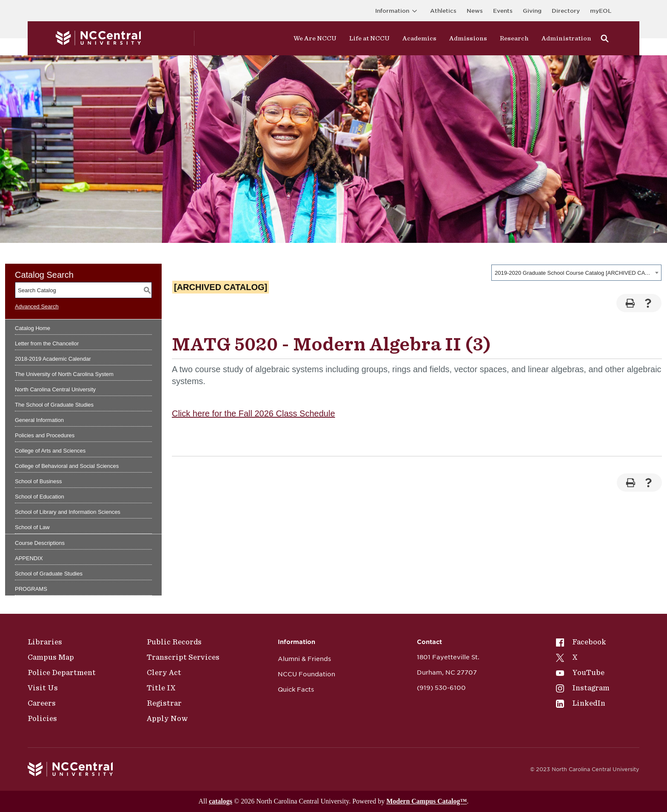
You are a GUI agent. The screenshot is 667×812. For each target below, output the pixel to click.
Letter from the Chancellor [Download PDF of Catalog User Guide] (47, 343)
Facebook (581, 642)
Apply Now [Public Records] (167, 718)
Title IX (161, 688)
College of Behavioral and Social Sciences (67, 466)
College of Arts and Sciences (50, 451)
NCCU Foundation (306, 674)
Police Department (62, 672)
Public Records (174, 642)
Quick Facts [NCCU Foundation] (296, 689)
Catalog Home (33, 328)
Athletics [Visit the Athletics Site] (443, 11)
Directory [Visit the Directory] (566, 11)
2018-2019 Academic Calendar (53, 359)
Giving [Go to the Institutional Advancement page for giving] (532, 11)
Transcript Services (183, 657)
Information (398, 11)
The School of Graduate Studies (54, 405)
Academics (419, 38)
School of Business (38, 481)
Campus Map (51, 657)
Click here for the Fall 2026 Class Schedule (254, 413)
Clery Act (164, 672)
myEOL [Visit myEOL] (601, 11)
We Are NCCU (315, 38)
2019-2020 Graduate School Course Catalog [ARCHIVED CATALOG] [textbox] (574, 273)
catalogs (221, 801)
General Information (39, 420)
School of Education (40, 497)
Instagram (583, 688)
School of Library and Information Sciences (68, 512)
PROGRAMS (31, 589)
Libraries (45, 642)
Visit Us (43, 688)
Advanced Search (37, 306)
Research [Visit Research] (514, 38)
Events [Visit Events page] (503, 11)
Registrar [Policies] (164, 703)
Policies (42, 718)
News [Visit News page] (475, 11)
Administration (566, 38)
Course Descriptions (40, 543)
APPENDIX (29, 558)
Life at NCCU (369, 38)
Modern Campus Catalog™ (426, 801)
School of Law (32, 527)
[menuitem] (583, 642)
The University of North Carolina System (64, 374)
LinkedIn (581, 703)
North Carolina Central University (55, 389)
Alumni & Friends (304, 659)
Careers (42, 703)
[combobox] (576, 273)
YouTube (580, 672)
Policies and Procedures (45, 435)
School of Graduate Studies (49, 574)
